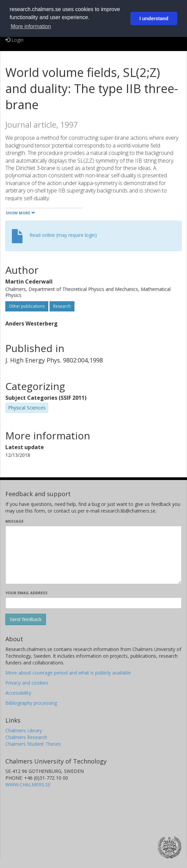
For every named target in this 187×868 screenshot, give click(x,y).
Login (14, 40)
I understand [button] (154, 18)
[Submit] (26, 619)
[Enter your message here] (93, 555)
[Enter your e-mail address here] (93, 603)
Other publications (27, 306)
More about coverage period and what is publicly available (68, 673)
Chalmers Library (24, 730)
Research (62, 306)
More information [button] (31, 26)
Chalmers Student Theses (33, 744)
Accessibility (18, 693)
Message (14, 521)
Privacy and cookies (27, 683)
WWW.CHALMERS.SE (28, 785)
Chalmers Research (26, 737)
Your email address (26, 593)
